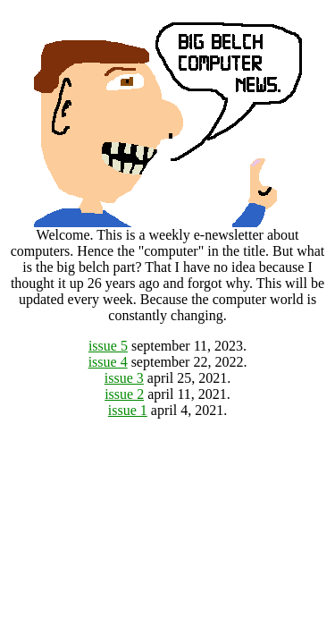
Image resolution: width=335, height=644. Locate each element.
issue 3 (124, 378)
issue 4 (108, 362)
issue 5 (108, 346)
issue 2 (124, 394)
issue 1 (128, 410)
